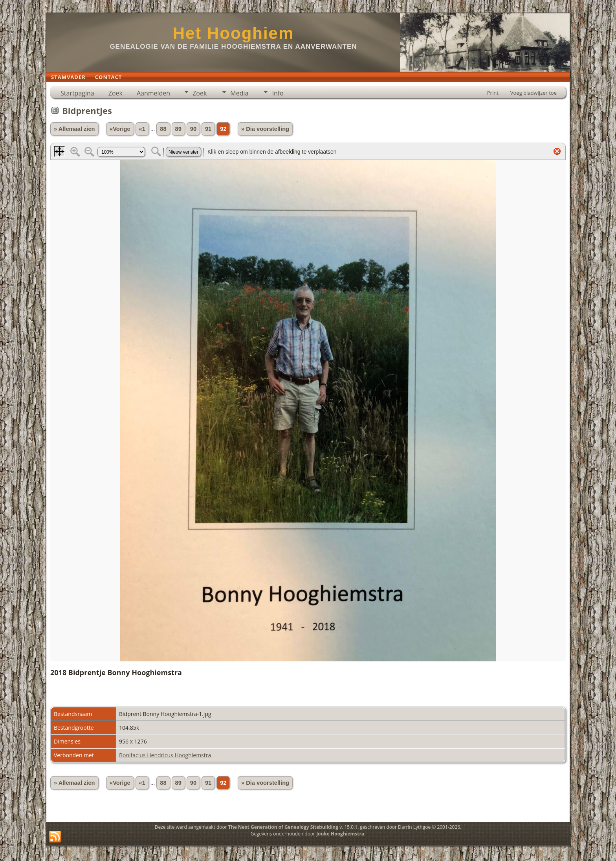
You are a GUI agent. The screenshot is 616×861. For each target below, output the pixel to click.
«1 (142, 129)
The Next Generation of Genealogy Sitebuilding (283, 827)
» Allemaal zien (74, 129)
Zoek (115, 93)
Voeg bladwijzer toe (533, 93)
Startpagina (77, 93)
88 (163, 129)
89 (178, 129)
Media (239, 93)
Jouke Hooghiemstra (340, 834)
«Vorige (120, 129)
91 (208, 129)
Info (278, 93)
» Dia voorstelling (265, 129)
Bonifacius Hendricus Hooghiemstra (165, 755)
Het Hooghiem (234, 33)
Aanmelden (153, 93)
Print (493, 93)
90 (193, 129)
